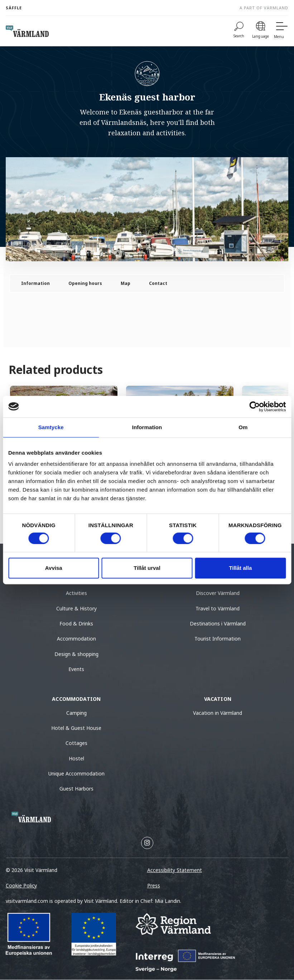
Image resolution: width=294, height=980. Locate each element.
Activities (76, 593)
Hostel (76, 758)
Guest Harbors (76, 789)
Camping (76, 713)
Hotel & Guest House (76, 728)
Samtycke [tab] (51, 427)
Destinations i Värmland (218, 623)
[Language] (261, 31)
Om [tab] (243, 427)
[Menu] (281, 31)
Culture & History (76, 608)
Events (76, 669)
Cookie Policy (21, 885)
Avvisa (54, 568)
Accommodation (76, 639)
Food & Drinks (76, 623)
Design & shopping (76, 654)
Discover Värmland (218, 593)
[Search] (239, 31)
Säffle (14, 8)
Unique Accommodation (76, 773)
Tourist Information (218, 639)
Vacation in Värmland (218, 713)
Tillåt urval (147, 568)
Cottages (76, 743)
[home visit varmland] (27, 31)
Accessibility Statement (175, 870)
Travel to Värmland (218, 608)
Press (154, 885)
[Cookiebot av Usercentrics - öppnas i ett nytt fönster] (254, 407)
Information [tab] (147, 427)
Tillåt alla (240, 568)
